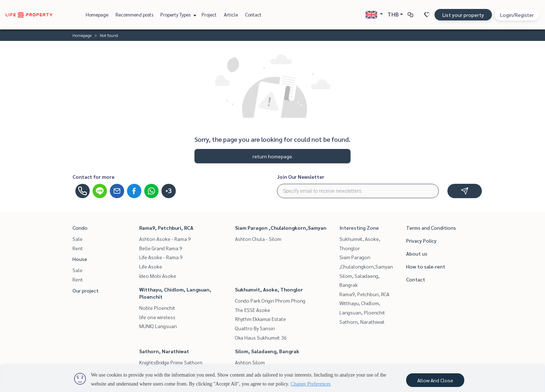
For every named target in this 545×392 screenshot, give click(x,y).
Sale (77, 239)
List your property (463, 15)
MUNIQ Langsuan (158, 326)
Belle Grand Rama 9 (161, 248)
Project (209, 15)
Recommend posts (134, 15)
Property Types (177, 15)
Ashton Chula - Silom (258, 239)
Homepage (97, 15)
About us (417, 253)
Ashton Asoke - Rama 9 (165, 239)
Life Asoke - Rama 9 (161, 257)
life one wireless (157, 317)
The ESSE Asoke (253, 310)
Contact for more (93, 177)
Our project (86, 290)
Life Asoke (151, 266)
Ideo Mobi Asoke (158, 276)
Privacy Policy (421, 241)
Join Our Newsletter (301, 177)
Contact (253, 15)
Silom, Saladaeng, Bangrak (267, 351)
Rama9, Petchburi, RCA (166, 228)
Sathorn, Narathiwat (164, 351)
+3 (168, 191)
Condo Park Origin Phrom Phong (270, 300)
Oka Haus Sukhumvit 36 (261, 337)
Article (231, 15)
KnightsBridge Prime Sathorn (171, 362)
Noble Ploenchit (157, 308)
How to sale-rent (426, 266)
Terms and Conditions (431, 228)
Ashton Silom (250, 362)
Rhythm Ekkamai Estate (260, 319)
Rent (78, 248)
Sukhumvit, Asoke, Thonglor (269, 289)
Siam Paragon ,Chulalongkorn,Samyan (281, 228)
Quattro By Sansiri (255, 328)
